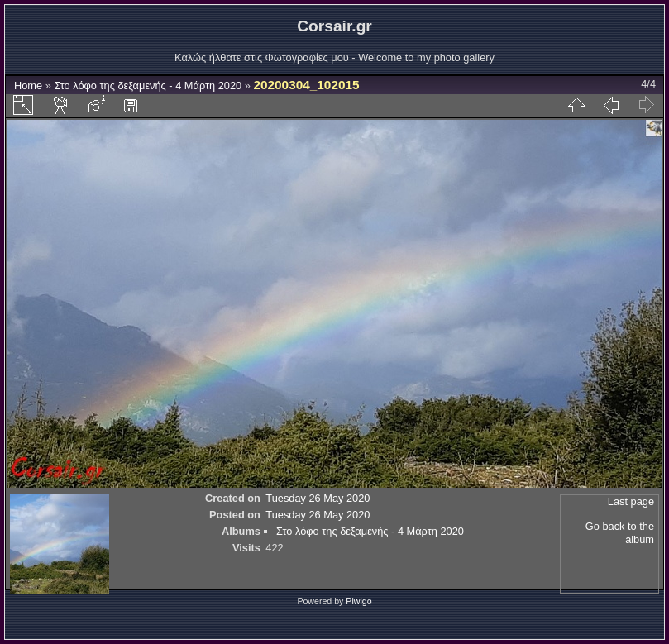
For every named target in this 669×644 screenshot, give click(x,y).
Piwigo (358, 601)
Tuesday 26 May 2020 (318, 498)
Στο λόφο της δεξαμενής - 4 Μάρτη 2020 (148, 86)
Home (28, 86)
